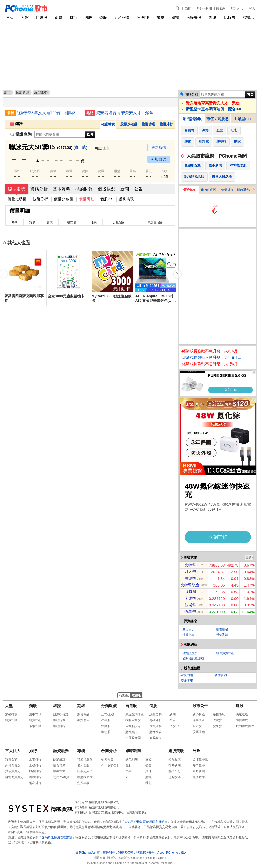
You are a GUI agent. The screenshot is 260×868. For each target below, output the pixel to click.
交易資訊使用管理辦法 (57, 837)
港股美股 (194, 17)
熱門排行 (175, 771)
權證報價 (108, 124)
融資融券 (222, 630)
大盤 (25, 17)
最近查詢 (189, 190)
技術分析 (40, 199)
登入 (252, 8)
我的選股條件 (245, 726)
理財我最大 (85, 777)
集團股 (106, 726)
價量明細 (87, 199)
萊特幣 (191, 592)
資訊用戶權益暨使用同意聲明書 (146, 822)
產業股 (106, 720)
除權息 (248, 17)
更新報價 (159, 148)
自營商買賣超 (14, 777)
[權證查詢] (60, 134)
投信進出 (222, 635)
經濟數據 (199, 777)
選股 (88, 17)
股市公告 (200, 706)
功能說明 (221, 675)
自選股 (42, 17)
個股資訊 (22, 92)
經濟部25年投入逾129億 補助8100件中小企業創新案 (49, 113)
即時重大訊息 (246, 190)
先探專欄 (83, 783)
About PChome (168, 853)
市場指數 (35, 726)
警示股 (197, 726)
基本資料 (62, 189)
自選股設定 (133, 726)
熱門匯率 (199, 765)
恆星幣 (190, 611)
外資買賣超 (13, 765)
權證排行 (166, 124)
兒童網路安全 (145, 853)
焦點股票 (175, 777)
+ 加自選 (159, 159)
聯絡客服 (187, 680)
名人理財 (83, 765)
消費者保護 (126, 853)
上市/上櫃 (108, 714)
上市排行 (35, 759)
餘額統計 (59, 759)
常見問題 (187, 675)
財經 (149, 777)
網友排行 (35, 783)
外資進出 (188, 635)
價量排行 (227, 190)
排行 (73, 17)
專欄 (81, 751)
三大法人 (188, 630)
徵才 (184, 853)
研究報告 (107, 759)
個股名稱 (191, 94)
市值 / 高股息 (218, 119)
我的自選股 (208, 190)
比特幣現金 (190, 585)
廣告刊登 (109, 853)
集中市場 (35, 714)
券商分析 (109, 751)
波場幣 (190, 605)
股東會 (217, 726)
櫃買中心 (35, 720)
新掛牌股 (199, 714)
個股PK (143, 17)
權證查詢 (21, 134)
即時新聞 (133, 751)
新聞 (188, 8)
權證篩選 (148, 124)
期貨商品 (83, 714)
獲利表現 (127, 199)
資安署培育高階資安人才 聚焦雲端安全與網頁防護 (128, 113)
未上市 (130, 777)
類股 (103, 17)
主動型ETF (243, 119)
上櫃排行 (35, 765)
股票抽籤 (199, 732)
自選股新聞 (133, 738)
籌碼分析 (39, 189)
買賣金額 (11, 759)
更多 (248, 557)
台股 (128, 765)
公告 (139, 189)
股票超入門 (85, 771)
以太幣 (190, 572)
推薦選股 (242, 720)
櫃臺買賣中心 (225, 653)
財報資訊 (131, 732)
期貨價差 (83, 720)
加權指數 (11, 714)
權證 (160, 17)
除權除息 (219, 714)
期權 (175, 17)
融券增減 (59, 771)
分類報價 (122, 17)
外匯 (213, 17)
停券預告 (199, 720)
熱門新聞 (131, 759)
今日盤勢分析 (110, 765)
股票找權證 (129, 124)
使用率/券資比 (63, 777)
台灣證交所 (190, 653)
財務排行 (35, 771)
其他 (149, 771)
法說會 (217, 720)
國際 (149, 759)
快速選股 (242, 714)
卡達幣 (190, 598)
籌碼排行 (35, 777)
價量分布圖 (64, 199)
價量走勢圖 (17, 199)
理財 (149, 783)
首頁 (10, 17)
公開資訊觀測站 (193, 658)
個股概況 (107, 189)
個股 (153, 706)
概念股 (106, 732)
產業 (128, 771)
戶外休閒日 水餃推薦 (211, 8)
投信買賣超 (13, 771)
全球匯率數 (200, 759)
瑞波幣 (190, 578)
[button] (177, 274)
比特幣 (229, 17)
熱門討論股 (192, 119)
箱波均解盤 (85, 759)
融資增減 (59, 765)
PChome (237, 8)
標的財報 (84, 189)
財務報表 (155, 732)
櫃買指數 (11, 720)
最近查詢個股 (134, 714)
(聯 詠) (80, 147)
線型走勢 (17, 189)
